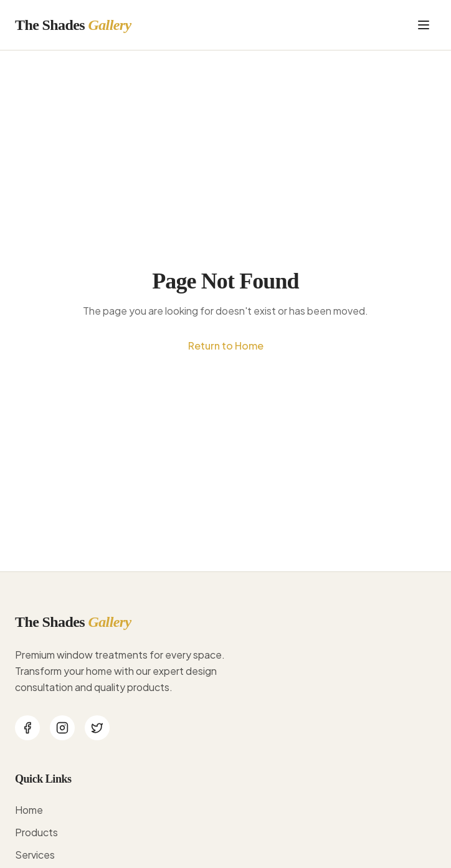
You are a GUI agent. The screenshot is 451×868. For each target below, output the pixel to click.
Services (35, 855)
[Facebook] (27, 728)
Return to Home (226, 346)
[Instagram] (62, 728)
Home (29, 810)
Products (36, 832)
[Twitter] (97, 728)
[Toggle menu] (424, 25)
